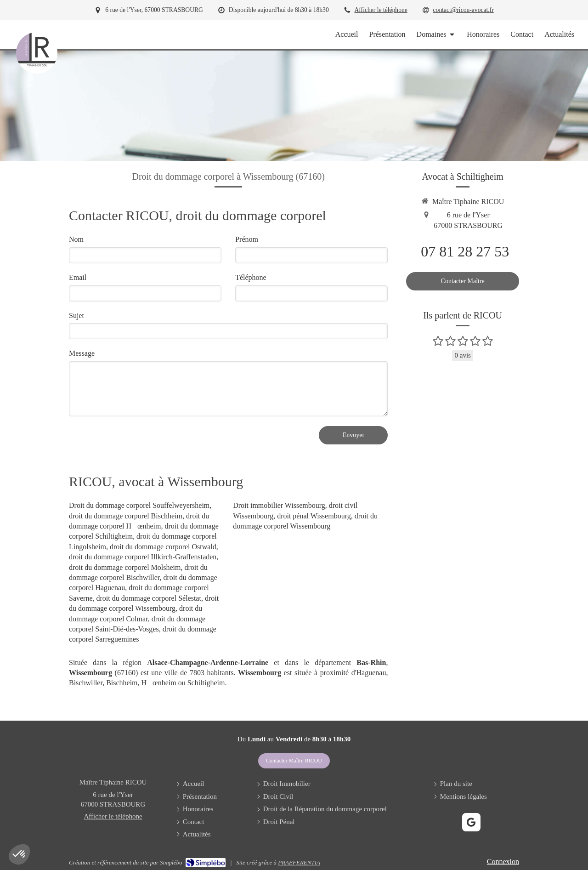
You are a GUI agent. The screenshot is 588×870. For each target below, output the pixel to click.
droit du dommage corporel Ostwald (163, 547)
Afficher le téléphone (381, 10)
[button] (19, 854)
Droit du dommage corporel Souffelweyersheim (139, 505)
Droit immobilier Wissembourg (279, 505)
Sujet (76, 316)
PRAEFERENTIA (299, 862)
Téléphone (251, 277)
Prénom (247, 239)
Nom (76, 239)
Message (82, 353)
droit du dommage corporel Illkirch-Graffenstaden (143, 557)
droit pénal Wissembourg (314, 516)
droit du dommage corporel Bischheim (126, 516)
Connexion (503, 861)
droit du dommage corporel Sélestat (149, 598)
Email (78, 277)
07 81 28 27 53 (465, 251)
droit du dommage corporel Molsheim (125, 567)
